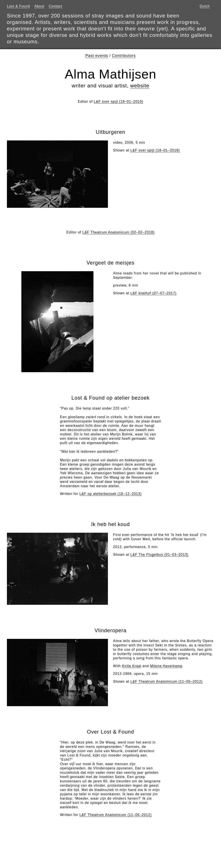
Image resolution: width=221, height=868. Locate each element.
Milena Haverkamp (166, 666)
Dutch (205, 6)
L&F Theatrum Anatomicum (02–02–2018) (119, 232)
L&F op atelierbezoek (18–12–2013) (110, 494)
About (39, 6)
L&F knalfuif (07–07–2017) (153, 293)
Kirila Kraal (132, 666)
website (140, 86)
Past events (97, 56)
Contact (55, 6)
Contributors (124, 56)
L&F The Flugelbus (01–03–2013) (159, 555)
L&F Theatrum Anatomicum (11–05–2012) (167, 681)
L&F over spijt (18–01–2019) (119, 102)
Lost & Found (18, 6)
